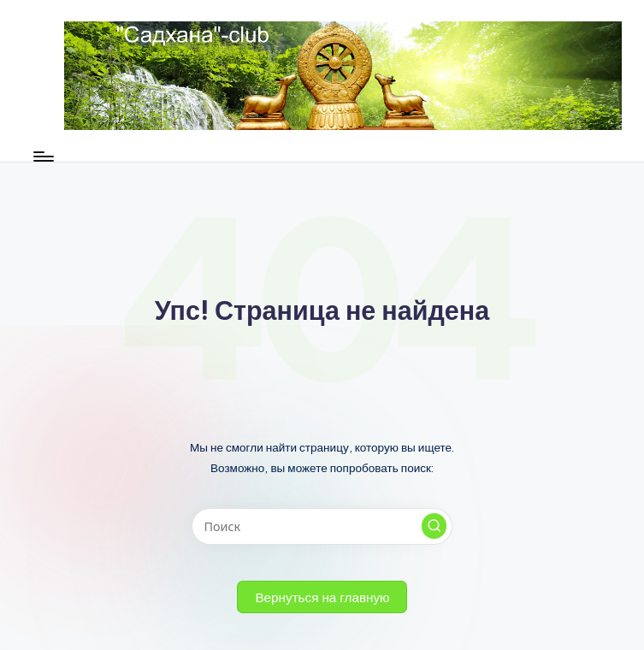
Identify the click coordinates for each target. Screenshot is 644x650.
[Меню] (42, 157)
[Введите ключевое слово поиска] (322, 526)
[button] (434, 526)
